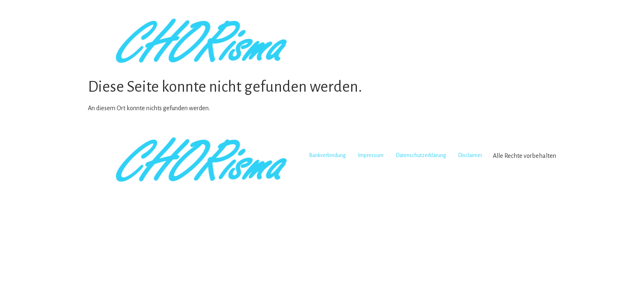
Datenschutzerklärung (421, 155)
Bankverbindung (328, 155)
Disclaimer (470, 155)
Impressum (371, 155)
